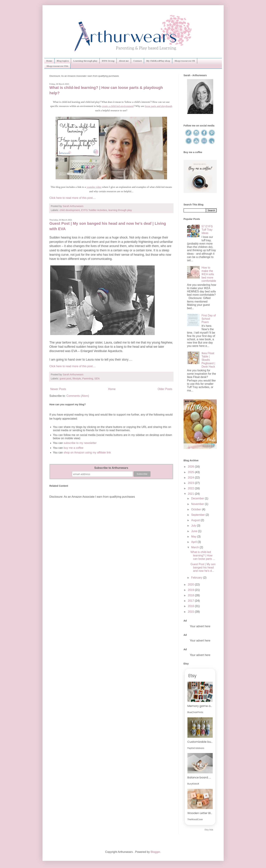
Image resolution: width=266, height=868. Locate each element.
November (198, 504)
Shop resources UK (185, 61)
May (194, 537)
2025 (191, 472)
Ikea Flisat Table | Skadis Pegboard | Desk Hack (208, 360)
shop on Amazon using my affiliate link (87, 453)
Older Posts (165, 389)
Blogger (155, 852)
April (194, 542)
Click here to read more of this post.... (73, 198)
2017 (191, 601)
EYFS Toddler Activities (94, 210)
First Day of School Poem (209, 319)
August (196, 520)
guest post (65, 379)
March (195, 547)
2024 (191, 478)
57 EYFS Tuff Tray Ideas (207, 230)
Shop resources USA (57, 66)
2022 (191, 488)
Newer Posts (58, 389)
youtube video (94, 187)
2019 (191, 590)
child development (70, 210)
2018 (191, 595)
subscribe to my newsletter (80, 443)
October (196, 509)
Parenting (88, 379)
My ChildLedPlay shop (158, 61)
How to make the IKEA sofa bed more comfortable (209, 274)
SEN (97, 379)
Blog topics (63, 61)
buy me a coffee (73, 448)
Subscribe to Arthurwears (111, 468)
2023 (191, 483)
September (198, 515)
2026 (191, 467)
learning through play (120, 210)
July (194, 526)
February (197, 578)
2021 (191, 494)
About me (124, 61)
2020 (191, 585)
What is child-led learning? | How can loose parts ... (203, 555)
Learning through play (85, 61)
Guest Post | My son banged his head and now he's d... (203, 568)
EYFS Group (108, 61)
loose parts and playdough (159, 106)
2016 (191, 606)
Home (49, 61)
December (198, 498)
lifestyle (77, 379)
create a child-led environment (118, 106)
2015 (191, 612)
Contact (138, 61)
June (194, 531)
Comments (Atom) (78, 396)
